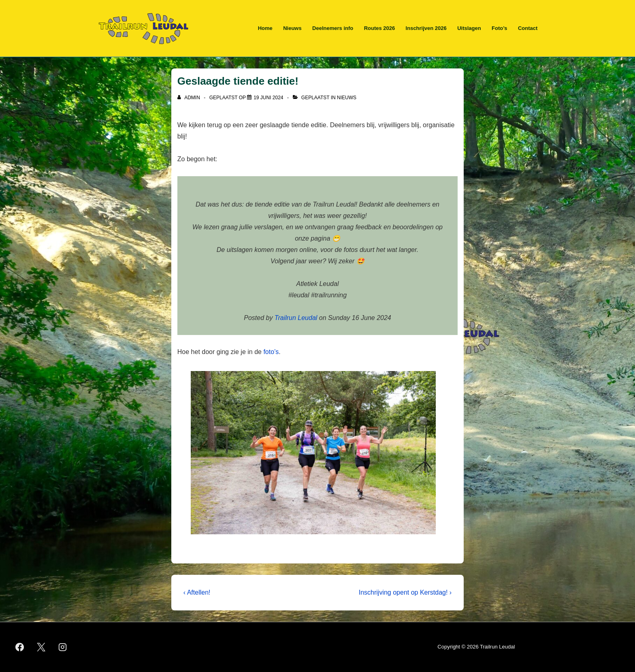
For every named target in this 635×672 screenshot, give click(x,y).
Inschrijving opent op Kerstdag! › (405, 592)
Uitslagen (469, 28)
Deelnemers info (333, 28)
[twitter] (41, 647)
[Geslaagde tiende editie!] (268, 98)
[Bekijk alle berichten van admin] (189, 98)
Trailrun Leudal (296, 318)
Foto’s (500, 28)
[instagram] (63, 647)
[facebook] (20, 647)
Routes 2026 (380, 28)
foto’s (271, 352)
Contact (528, 28)
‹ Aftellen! (197, 592)
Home (265, 28)
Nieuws (292, 28)
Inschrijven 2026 (426, 28)
